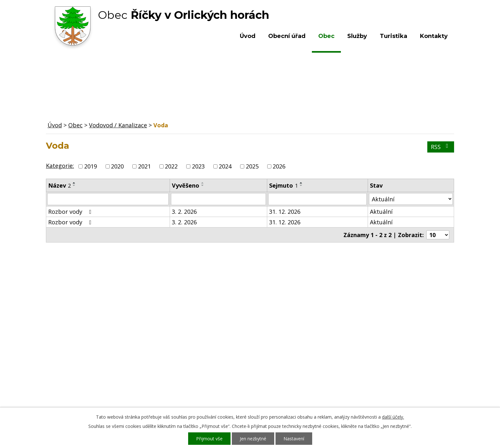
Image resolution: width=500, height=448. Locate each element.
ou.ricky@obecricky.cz (235, 382)
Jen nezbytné (253, 439)
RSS (441, 147)
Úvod (248, 36)
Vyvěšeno (186, 185)
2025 (252, 166)
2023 (198, 166)
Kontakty (434, 36)
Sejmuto (283, 185)
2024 (225, 166)
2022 (171, 166)
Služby (357, 36)
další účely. (393, 417)
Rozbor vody (71, 212)
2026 (279, 166)
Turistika (393, 36)
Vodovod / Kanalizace (118, 125)
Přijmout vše (209, 439)
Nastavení (294, 439)
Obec (326, 36)
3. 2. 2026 (184, 212)
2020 (117, 166)
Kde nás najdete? (385, 357)
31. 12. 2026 (285, 212)
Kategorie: (60, 166)
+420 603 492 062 (207, 364)
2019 (91, 166)
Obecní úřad (287, 36)
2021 (144, 166)
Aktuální (381, 212)
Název (59, 185)
